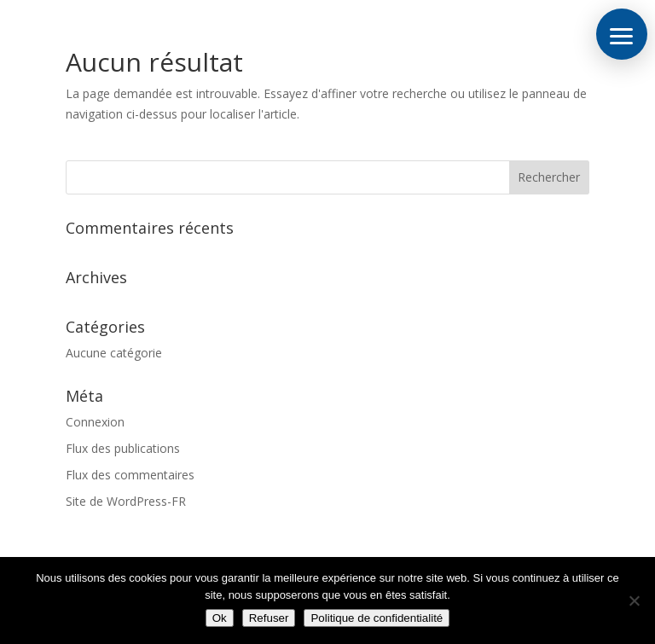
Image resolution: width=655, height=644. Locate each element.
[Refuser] (634, 600)
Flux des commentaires (130, 475)
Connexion (95, 422)
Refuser (269, 618)
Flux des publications (123, 448)
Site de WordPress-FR (126, 501)
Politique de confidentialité (377, 618)
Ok (220, 618)
